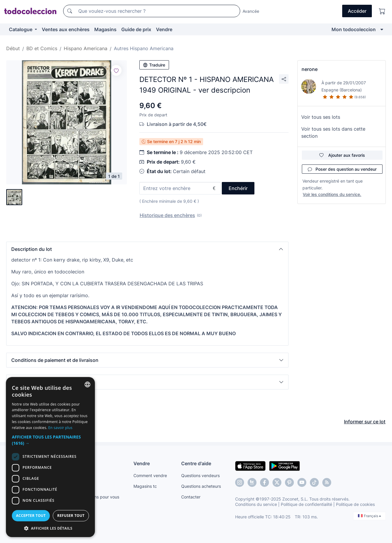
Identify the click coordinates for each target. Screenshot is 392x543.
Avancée (251, 11)
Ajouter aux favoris (342, 155)
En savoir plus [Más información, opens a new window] (60, 428)
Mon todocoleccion (354, 29)
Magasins (105, 29)
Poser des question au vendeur (342, 169)
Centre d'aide (196, 463)
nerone (310, 69)
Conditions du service (256, 504)
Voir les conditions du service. (332, 194)
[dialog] (50, 457)
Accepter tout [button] (31, 516)
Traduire (154, 65)
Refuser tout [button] (71, 516)
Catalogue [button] (21, 29)
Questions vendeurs (200, 475)
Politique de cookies (355, 504)
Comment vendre (150, 475)
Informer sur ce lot (365, 422)
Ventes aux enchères (66, 29)
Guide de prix (136, 29)
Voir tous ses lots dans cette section (333, 132)
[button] (147, 249)
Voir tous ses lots (321, 117)
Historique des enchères (167, 215)
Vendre (164, 29)
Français (369, 516)
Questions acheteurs (201, 486)
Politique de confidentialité (306, 504)
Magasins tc (145, 486)
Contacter (191, 497)
